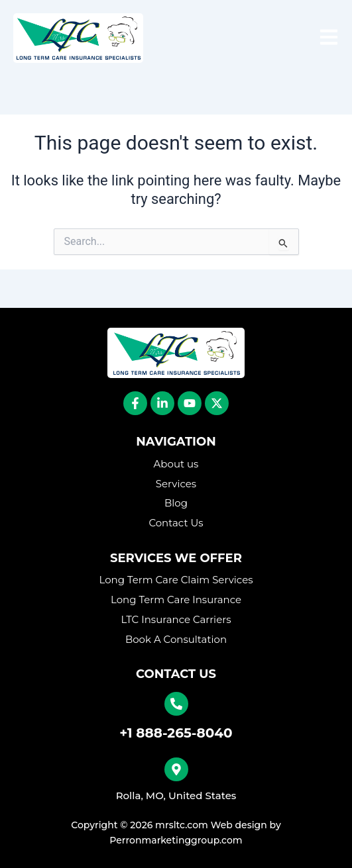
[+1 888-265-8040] (176, 704)
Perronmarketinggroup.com (176, 840)
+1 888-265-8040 (176, 733)
